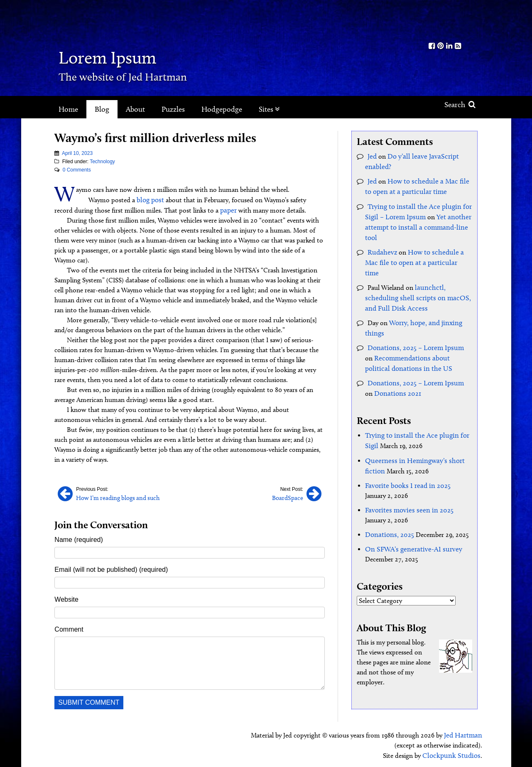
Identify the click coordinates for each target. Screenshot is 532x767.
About (135, 109)
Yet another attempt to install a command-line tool (415, 224)
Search (460, 105)
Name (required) (78, 538)
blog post (150, 200)
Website (66, 598)
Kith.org (445, 20)
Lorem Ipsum (122, 56)
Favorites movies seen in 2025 (406, 489)
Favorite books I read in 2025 (405, 464)
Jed (372, 156)
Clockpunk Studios (454, 754)
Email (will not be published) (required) (111, 568)
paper (228, 210)
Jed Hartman (464, 734)
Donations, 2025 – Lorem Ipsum (413, 330)
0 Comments (77, 170)
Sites (269, 109)
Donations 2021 (387, 374)
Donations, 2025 (388, 513)
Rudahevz (381, 248)
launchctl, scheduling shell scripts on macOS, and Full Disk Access (413, 282)
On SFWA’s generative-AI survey (409, 527)
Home (68, 109)
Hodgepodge (222, 109)
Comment (69, 628)
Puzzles (173, 109)
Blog (102, 109)
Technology (102, 162)
